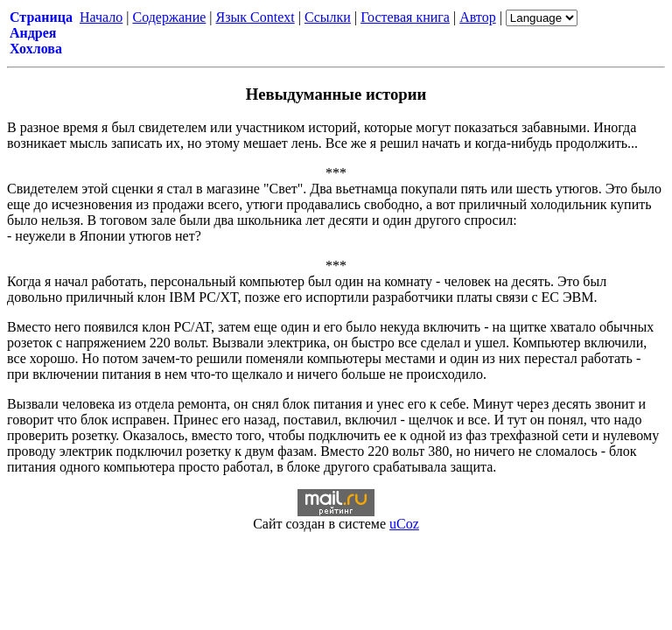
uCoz (404, 524)
